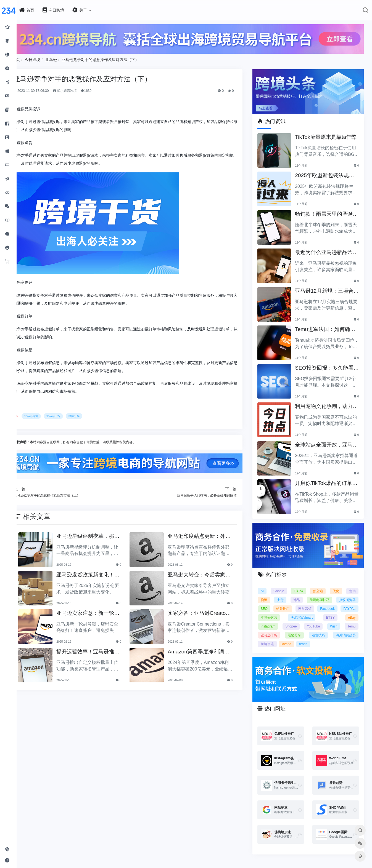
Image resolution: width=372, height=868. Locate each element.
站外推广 (294, 602)
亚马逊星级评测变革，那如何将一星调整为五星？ (102, 534)
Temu (271, 629)
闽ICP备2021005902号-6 (220, 865)
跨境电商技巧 (321, 593)
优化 (337, 584)
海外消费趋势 (277, 637)
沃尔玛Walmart (326, 611)
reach (337, 637)
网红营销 (321, 602)
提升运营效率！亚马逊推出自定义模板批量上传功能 (102, 649)
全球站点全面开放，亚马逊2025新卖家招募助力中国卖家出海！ (329, 441)
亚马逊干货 (72, 415)
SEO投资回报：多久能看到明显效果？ (328, 364)
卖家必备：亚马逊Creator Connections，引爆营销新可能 (208, 611)
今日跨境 (51, 58)
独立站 (320, 584)
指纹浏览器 (347, 593)
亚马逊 (70, 58)
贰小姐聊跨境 (84, 89)
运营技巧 (349, 629)
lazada (320, 637)
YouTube (333, 620)
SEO (270, 602)
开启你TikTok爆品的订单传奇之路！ (328, 480)
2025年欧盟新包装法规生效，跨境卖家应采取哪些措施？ (329, 172)
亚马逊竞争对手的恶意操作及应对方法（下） (119, 58)
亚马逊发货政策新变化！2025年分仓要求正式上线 (103, 572)
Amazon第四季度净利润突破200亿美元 (206, 649)
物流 (270, 593)
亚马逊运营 (50, 415)
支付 (285, 593)
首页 (35, 58)
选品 (300, 593)
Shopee (312, 620)
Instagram (290, 620)
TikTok (302, 584)
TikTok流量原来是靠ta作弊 (327, 133)
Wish (352, 620)
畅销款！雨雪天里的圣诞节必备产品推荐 (328, 210)
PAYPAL (273, 611)
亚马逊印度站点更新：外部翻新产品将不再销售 (207, 534)
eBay (271, 620)
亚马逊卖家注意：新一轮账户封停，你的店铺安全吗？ (102, 611)
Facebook (348, 602)
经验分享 (93, 415)
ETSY (351, 611)
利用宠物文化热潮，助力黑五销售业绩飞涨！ (328, 403)
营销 (352, 584)
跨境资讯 (301, 637)
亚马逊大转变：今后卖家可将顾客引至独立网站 (207, 572)
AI (268, 584)
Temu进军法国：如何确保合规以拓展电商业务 (327, 326)
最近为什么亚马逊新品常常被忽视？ (328, 249)
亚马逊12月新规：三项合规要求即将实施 (328, 287)
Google (284, 584)
